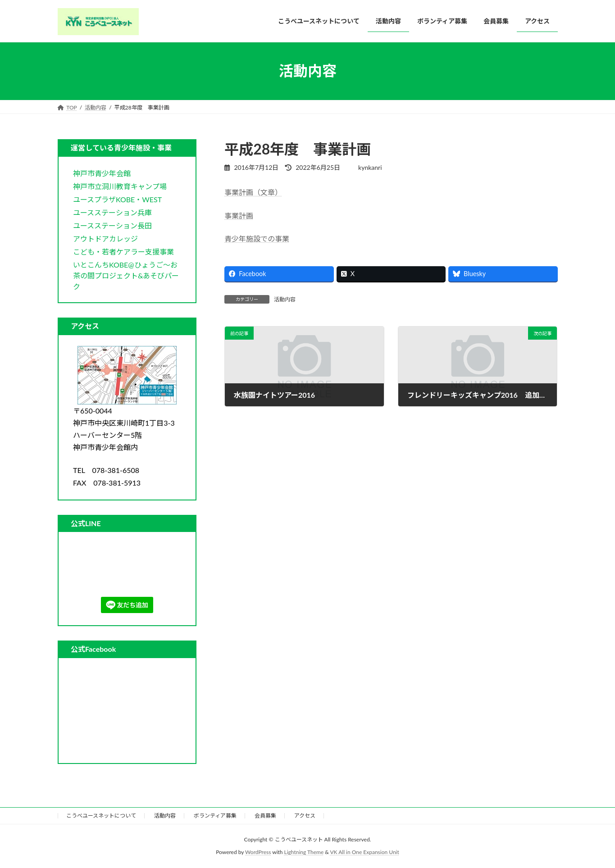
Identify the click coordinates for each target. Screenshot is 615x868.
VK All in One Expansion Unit (365, 852)
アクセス (305, 816)
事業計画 (239, 216)
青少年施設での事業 (257, 239)
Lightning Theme (304, 852)
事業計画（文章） (253, 192)
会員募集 (265, 816)
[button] (102, 173)
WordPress (258, 852)
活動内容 (285, 299)
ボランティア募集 (215, 816)
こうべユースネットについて (101, 816)
